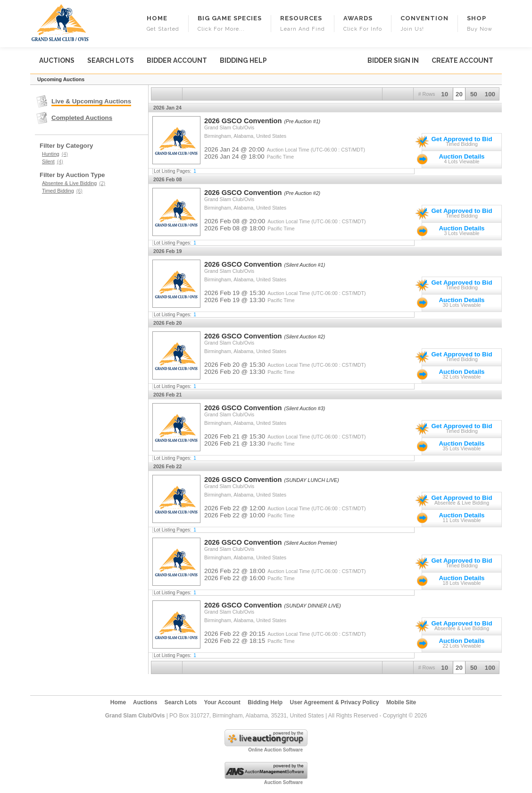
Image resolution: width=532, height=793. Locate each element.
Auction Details (461, 156)
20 (459, 94)
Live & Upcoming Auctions (91, 101)
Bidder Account (177, 60)
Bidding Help (243, 60)
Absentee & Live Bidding (74, 183)
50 (474, 94)
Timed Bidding (62, 191)
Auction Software (283, 782)
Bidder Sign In (393, 60)
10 (445, 94)
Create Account (462, 60)
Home (118, 702)
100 (490, 94)
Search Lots (111, 60)
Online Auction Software (275, 750)
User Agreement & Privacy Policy (335, 702)
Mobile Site (401, 702)
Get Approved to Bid (461, 139)
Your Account (222, 702)
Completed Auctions (82, 118)
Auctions (57, 60)
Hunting (55, 154)
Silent (53, 161)
